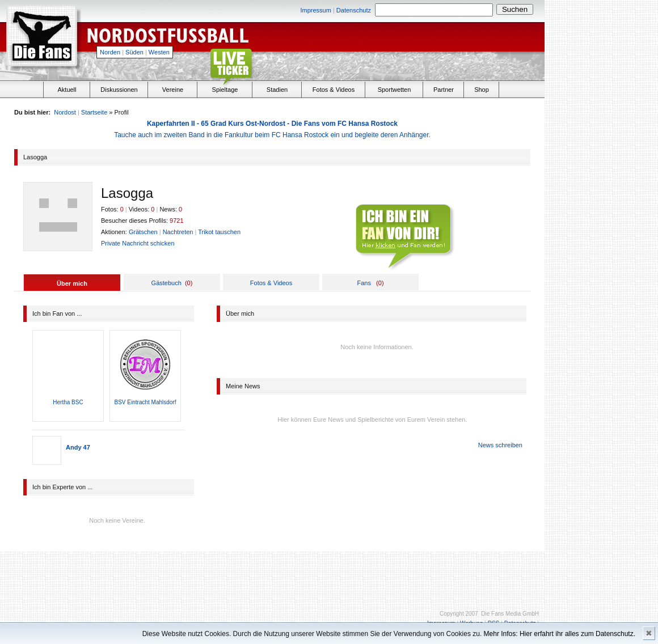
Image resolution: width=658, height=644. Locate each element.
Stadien (277, 90)
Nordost (65, 112)
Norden (110, 52)
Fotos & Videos (334, 90)
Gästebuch (166, 283)
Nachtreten (178, 232)
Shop (482, 90)
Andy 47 (78, 447)
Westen (159, 52)
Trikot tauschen (219, 232)
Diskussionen (119, 90)
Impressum (315, 10)
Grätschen (143, 232)
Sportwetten (395, 90)
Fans (364, 283)
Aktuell (67, 90)
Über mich (72, 283)
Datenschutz (354, 10)
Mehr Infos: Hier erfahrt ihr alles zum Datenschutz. (560, 634)
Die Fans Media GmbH (510, 614)
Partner (444, 90)
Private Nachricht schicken (138, 243)
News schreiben (500, 445)
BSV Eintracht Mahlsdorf (145, 402)
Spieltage (225, 90)
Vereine (173, 90)
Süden (134, 52)
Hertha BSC (68, 402)
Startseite (94, 112)
